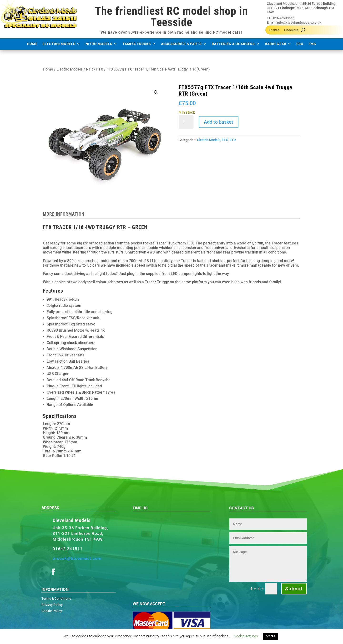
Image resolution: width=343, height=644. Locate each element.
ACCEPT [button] (270, 636)
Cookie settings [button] (246, 636)
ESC (300, 44)
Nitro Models (99, 44)
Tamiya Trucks (137, 44)
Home (32, 44)
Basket (274, 30)
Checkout (291, 30)
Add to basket (219, 122)
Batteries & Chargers (233, 44)
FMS (312, 44)
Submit (294, 589)
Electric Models (59, 44)
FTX (100, 69)
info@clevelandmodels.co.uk (299, 22)
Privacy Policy (52, 605)
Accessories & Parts (181, 44)
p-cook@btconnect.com (77, 558)
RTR (89, 69)
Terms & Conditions (56, 598)
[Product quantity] (186, 122)
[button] (156, 92)
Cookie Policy (52, 611)
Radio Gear (276, 44)
